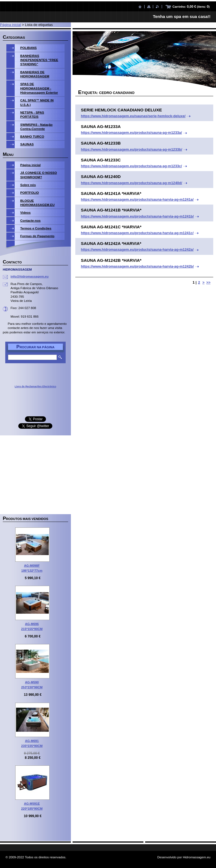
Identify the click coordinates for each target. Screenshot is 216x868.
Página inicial (10, 25)
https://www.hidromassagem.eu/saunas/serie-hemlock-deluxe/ (133, 116)
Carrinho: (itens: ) (191, 7)
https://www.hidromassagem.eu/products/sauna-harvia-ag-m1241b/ (137, 216)
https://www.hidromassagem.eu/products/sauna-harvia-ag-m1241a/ (137, 199)
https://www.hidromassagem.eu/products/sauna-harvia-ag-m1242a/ (137, 249)
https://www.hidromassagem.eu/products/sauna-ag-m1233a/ (131, 133)
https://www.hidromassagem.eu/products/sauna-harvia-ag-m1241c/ (137, 233)
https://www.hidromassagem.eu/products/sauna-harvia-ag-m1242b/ (137, 266)
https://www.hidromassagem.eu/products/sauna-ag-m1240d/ (132, 183)
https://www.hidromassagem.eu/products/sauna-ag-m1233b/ (132, 149)
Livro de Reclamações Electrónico (35, 386)
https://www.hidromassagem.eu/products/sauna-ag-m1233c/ (131, 166)
